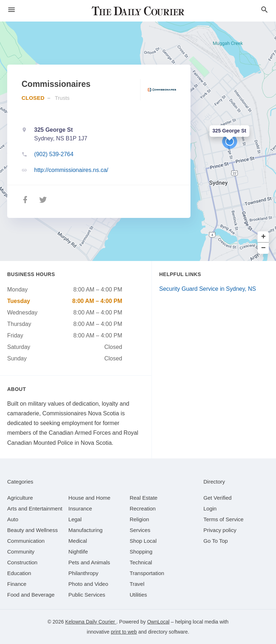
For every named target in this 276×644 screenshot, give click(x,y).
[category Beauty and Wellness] (33, 530)
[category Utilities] (138, 595)
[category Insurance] (80, 508)
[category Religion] (139, 519)
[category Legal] (75, 519)
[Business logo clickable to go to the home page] (138, 11)
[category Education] (19, 573)
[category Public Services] (87, 595)
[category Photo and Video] (88, 584)
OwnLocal (158, 622)
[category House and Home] (89, 498)
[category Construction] (22, 562)
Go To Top (216, 541)
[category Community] (21, 552)
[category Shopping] (141, 552)
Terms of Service (224, 519)
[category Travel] (137, 584)
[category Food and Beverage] (31, 595)
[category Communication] (26, 541)
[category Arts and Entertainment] (35, 508)
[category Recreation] (143, 508)
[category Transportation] (147, 573)
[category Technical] (141, 562)
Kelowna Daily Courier (91, 622)
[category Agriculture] (20, 498)
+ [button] (264, 237)
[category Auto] (13, 519)
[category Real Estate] (144, 498)
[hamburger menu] (11, 10)
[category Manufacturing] (85, 530)
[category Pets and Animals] (89, 562)
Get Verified (217, 498)
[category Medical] (78, 541)
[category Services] (140, 530)
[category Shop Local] (143, 541)
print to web (124, 632)
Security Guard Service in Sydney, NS (208, 289)
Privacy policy (220, 530)
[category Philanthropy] (83, 573)
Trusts (62, 98)
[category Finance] (17, 584)
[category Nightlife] (78, 552)
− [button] (264, 248)
